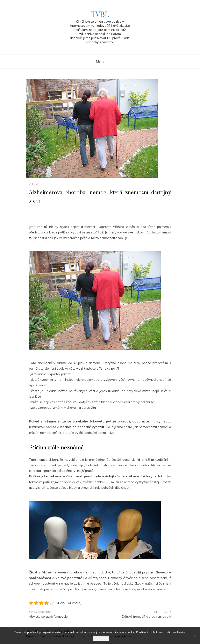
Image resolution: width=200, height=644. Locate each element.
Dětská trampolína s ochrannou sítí (146, 617)
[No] (195, 636)
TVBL (100, 15)
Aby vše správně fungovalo (48, 617)
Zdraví (33, 184)
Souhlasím (101, 638)
